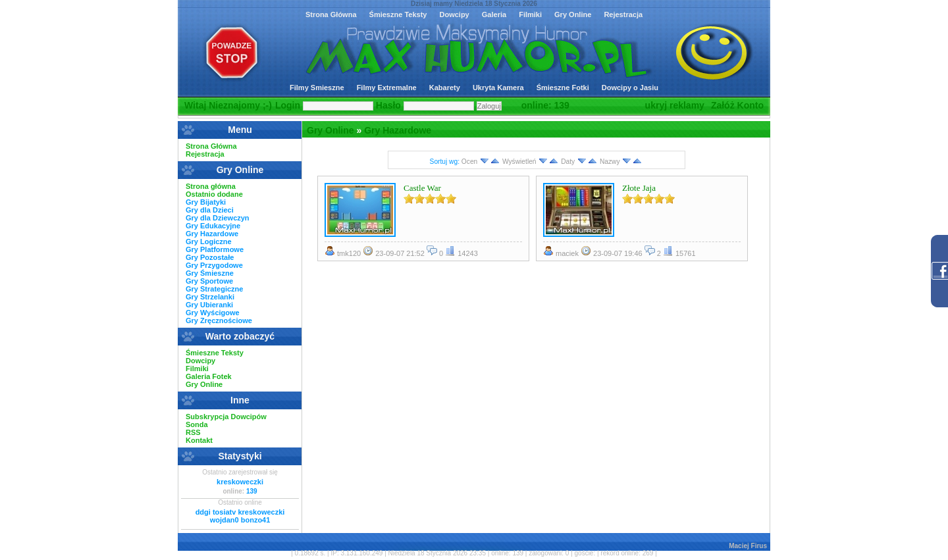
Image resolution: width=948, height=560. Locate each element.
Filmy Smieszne (317, 88)
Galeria (494, 14)
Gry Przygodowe (214, 265)
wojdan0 (224, 520)
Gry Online (573, 14)
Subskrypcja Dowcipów (226, 417)
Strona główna (211, 186)
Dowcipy (454, 14)
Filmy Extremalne (387, 88)
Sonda (197, 424)
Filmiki (530, 14)
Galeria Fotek (209, 376)
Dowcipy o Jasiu (630, 88)
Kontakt (199, 440)
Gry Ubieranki (209, 305)
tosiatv (224, 512)
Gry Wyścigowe (213, 313)
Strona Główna (331, 14)
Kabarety (445, 88)
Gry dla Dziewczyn (218, 218)
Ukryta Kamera (498, 88)
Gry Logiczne (209, 242)
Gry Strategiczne (214, 289)
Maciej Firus (748, 546)
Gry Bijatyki (206, 202)
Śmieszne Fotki (563, 88)
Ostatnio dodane (214, 194)
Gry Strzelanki (210, 297)
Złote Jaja (639, 188)
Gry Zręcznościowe (219, 320)
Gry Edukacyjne (213, 226)
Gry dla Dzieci (210, 210)
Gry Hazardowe (398, 130)
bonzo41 (256, 520)
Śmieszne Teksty (398, 14)
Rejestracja (623, 14)
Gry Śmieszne (210, 273)
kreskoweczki (240, 482)
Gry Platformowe (215, 249)
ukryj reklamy (675, 105)
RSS (193, 432)
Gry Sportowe (209, 281)
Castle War (422, 188)
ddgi (203, 512)
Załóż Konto (737, 105)
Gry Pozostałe (210, 257)
